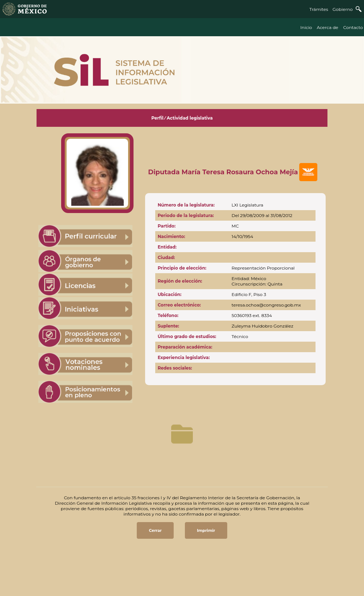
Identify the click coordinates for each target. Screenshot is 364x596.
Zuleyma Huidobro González (263, 326)
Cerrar (155, 530)
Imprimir (206, 530)
